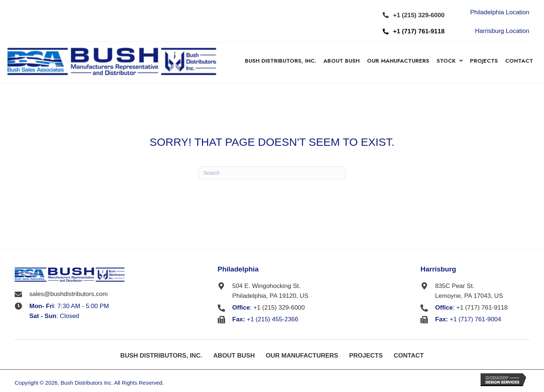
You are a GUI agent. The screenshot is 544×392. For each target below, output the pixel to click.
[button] (414, 15)
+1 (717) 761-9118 (482, 308)
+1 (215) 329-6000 (279, 308)
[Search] (272, 173)
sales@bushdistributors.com (69, 294)
